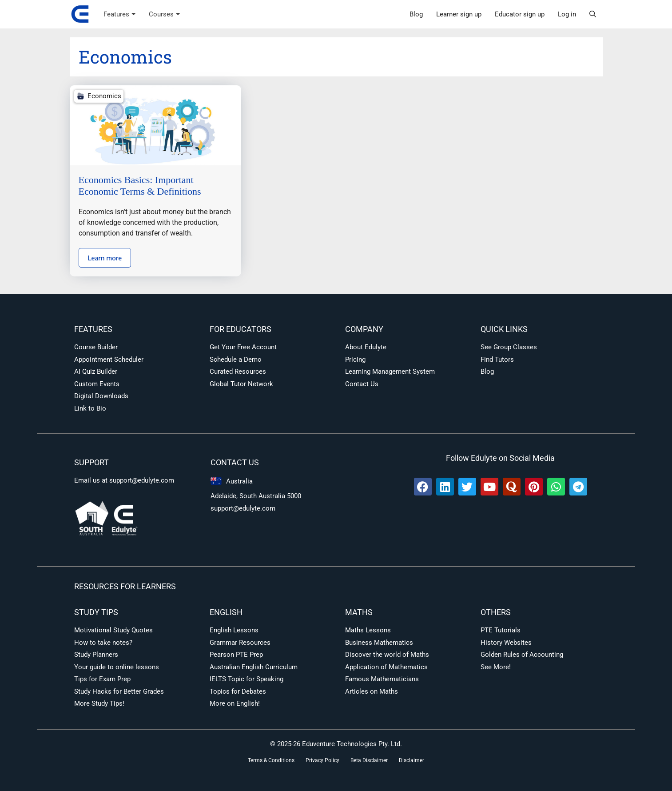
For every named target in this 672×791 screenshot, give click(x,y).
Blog (416, 14)
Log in (567, 14)
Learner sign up (459, 14)
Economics (104, 96)
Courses (164, 14)
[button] (593, 14)
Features (119, 14)
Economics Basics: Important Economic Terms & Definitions (140, 186)
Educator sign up (520, 14)
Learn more (105, 258)
